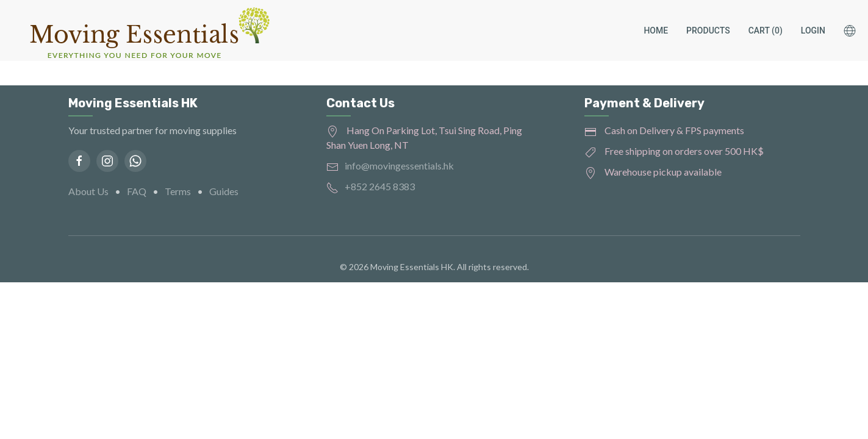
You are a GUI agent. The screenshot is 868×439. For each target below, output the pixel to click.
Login (813, 30)
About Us (88, 191)
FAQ (137, 191)
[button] (856, 30)
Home (656, 30)
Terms (178, 191)
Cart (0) (766, 30)
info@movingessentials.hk (399, 166)
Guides (224, 191)
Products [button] (708, 30)
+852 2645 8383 (380, 186)
